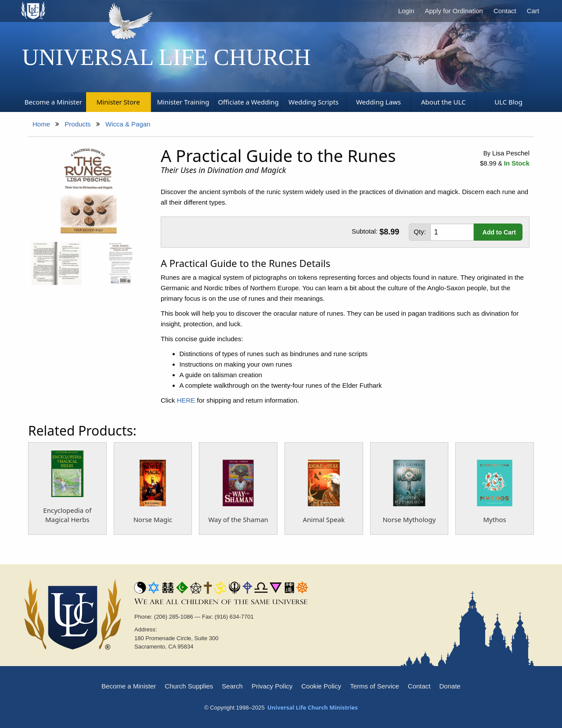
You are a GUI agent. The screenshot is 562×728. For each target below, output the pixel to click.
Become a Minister (129, 686)
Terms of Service (375, 686)
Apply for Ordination (454, 11)
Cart (533, 11)
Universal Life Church (166, 57)
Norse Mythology (409, 519)
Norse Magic (153, 519)
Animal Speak (324, 519)
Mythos (495, 519)
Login (406, 11)
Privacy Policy (272, 686)
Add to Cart (499, 232)
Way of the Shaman (238, 519)
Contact (505, 11)
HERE (186, 400)
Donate (450, 686)
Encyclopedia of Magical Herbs (67, 515)
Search (232, 686)
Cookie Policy (321, 686)
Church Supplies (189, 686)
